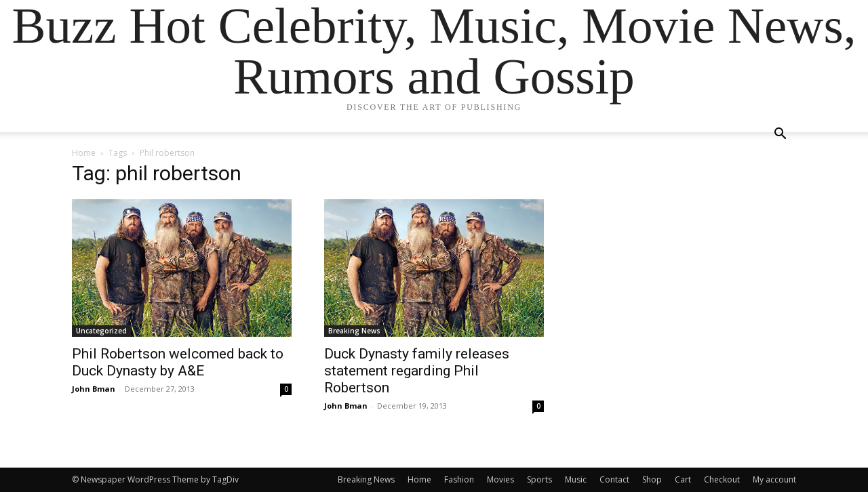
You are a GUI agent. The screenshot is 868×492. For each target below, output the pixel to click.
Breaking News (354, 331)
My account (774, 479)
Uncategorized (101, 331)
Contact (614, 479)
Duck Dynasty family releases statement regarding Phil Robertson (417, 371)
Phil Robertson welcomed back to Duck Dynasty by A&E (178, 362)
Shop (652, 479)
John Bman (94, 389)
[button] (780, 135)
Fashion (459, 479)
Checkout (722, 479)
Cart (683, 479)
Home (84, 153)
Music (576, 479)
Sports (539, 479)
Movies (500, 479)
